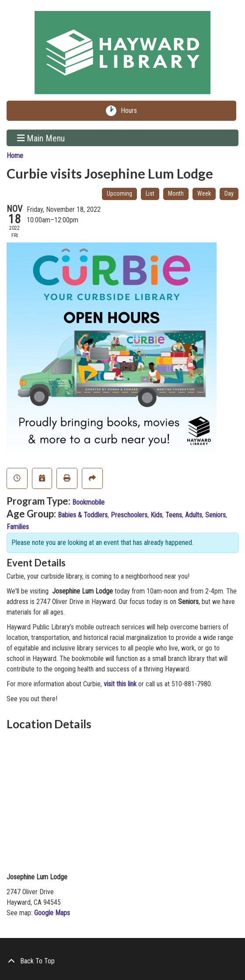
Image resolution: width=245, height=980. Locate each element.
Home (15, 156)
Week (204, 193)
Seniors (215, 515)
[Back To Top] (122, 961)
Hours (131, 111)
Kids (156, 515)
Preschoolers (129, 515)
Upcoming (119, 193)
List (150, 193)
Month (176, 193)
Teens (174, 515)
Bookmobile (88, 502)
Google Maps (52, 913)
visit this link (120, 684)
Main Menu (41, 138)
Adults (194, 515)
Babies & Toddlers (83, 515)
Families (18, 527)
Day (229, 193)
